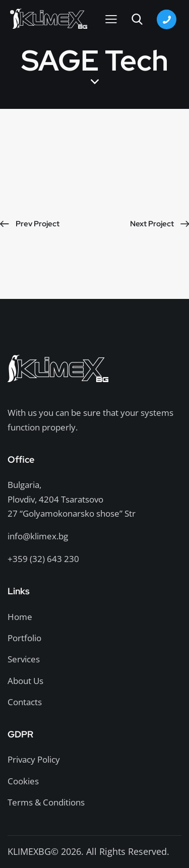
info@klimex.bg (38, 536)
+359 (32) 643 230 (43, 559)
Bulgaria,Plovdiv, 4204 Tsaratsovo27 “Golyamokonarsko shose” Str (72, 499)
